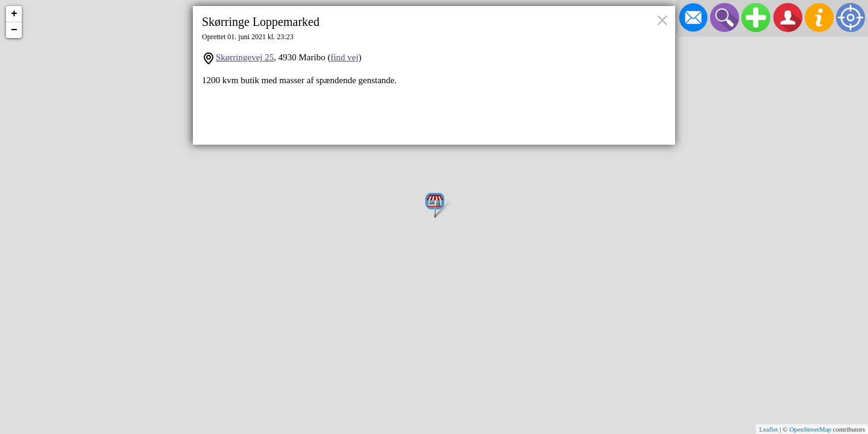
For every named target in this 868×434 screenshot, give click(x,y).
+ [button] (14, 14)
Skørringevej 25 (245, 57)
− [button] (14, 30)
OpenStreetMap (810, 429)
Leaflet (768, 429)
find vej (344, 57)
